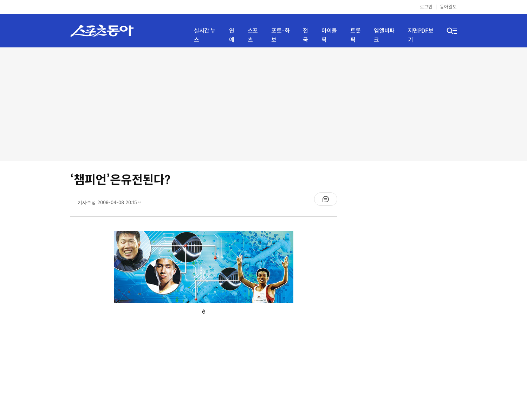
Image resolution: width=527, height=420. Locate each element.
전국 (305, 35)
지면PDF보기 (421, 35)
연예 (232, 35)
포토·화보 (280, 35)
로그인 (426, 7)
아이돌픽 (329, 35)
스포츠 (253, 35)
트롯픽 (355, 35)
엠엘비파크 (384, 35)
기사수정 (112, 204)
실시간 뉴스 (205, 35)
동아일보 (448, 7)
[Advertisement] (264, 104)
